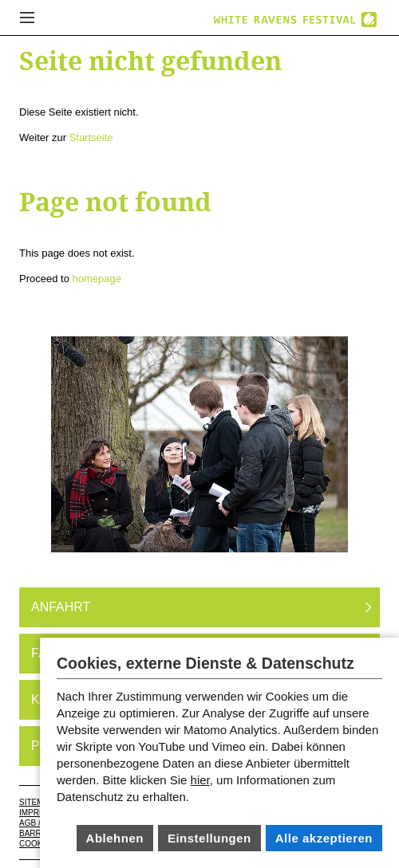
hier (200, 780)
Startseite (91, 137)
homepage (97, 279)
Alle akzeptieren (324, 838)
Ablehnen (115, 838)
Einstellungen (209, 838)
